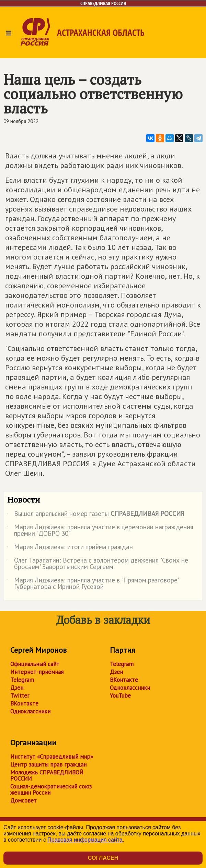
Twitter (20, 696)
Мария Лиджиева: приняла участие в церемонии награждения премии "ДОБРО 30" (100, 531)
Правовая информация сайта (85, 840)
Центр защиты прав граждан (48, 764)
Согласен (103, 858)
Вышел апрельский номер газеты (96, 515)
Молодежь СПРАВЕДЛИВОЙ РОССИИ (47, 775)
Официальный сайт (35, 664)
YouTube (120, 696)
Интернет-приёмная (37, 672)
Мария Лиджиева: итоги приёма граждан (70, 548)
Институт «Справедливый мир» (52, 757)
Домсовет (24, 800)
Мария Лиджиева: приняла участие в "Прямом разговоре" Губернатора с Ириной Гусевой (93, 584)
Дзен (17, 688)
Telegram (22, 680)
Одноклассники (30, 711)
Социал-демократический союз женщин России (51, 789)
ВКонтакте (24, 703)
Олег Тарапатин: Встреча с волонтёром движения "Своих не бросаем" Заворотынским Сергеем (98, 564)
